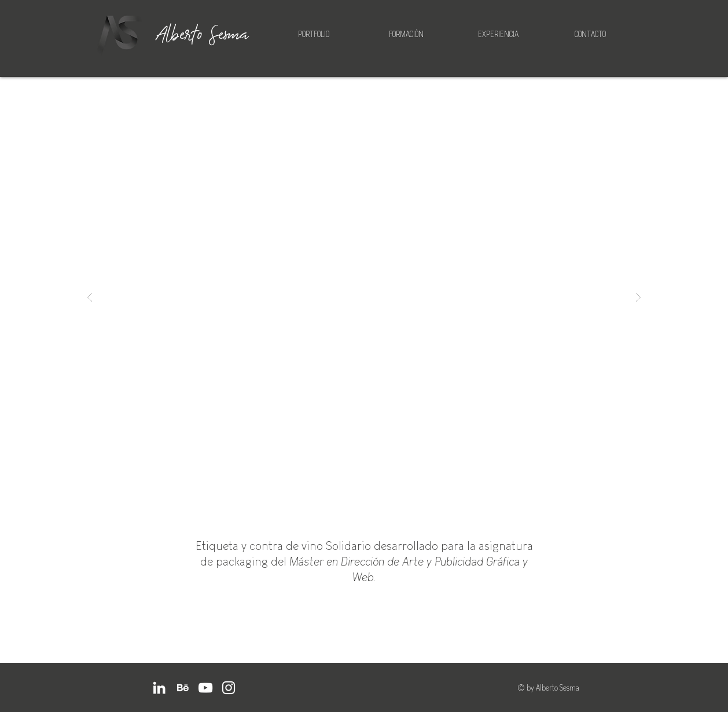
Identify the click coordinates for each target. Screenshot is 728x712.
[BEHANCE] (182, 688)
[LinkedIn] (159, 688)
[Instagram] (229, 688)
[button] (364, 297)
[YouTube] (205, 688)
